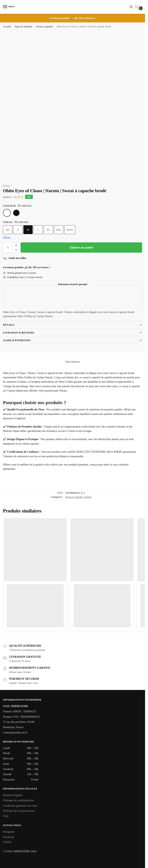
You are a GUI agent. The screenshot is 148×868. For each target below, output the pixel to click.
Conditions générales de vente (20, 806)
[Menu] (9, 7)
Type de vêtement (23, 27)
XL (48, 230)
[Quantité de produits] (8, 247)
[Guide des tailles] (15, 258)
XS (8, 230)
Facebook (8, 837)
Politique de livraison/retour (19, 811)
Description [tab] (73, 362)
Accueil (7, 27)
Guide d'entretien (17, 340)
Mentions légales (13, 795)
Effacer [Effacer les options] (7, 237)
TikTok (7, 842)
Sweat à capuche (45, 27)
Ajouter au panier (81, 247)
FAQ (6, 816)
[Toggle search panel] (131, 7)
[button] (138, 7)
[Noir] (16, 213)
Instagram (9, 832)
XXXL (70, 230)
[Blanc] (7, 213)
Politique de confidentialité (18, 800)
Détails (9, 325)
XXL (59, 230)
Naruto (88, 497)
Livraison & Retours (19, 333)
